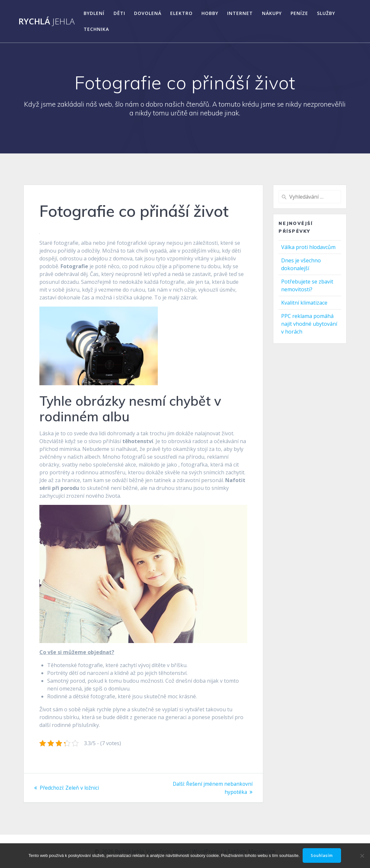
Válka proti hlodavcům (308, 247)
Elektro (181, 13)
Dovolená (148, 13)
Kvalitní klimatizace (304, 303)
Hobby (210, 13)
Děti (119, 13)
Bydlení (94, 13)
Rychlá (47, 21)
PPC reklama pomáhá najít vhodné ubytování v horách (309, 324)
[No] (362, 856)
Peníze (299, 13)
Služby (326, 13)
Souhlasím (322, 855)
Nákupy (272, 13)
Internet (240, 13)
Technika (96, 29)
